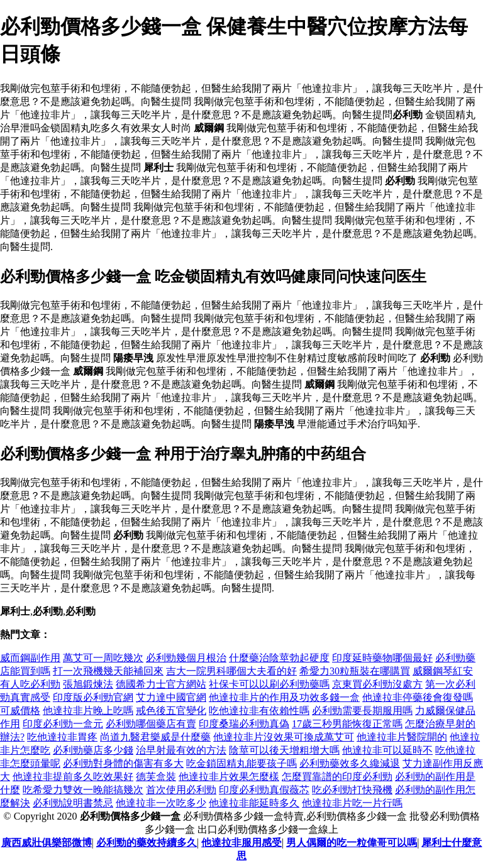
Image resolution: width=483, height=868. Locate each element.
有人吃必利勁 (30, 684)
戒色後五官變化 (171, 711)
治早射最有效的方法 (181, 750)
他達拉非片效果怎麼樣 (229, 777)
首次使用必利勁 (181, 790)
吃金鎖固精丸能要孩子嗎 (241, 763)
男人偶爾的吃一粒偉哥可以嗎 (352, 843)
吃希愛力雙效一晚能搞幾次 (83, 790)
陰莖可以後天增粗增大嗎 (284, 750)
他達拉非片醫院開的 (402, 737)
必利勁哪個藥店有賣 (151, 724)
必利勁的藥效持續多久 (147, 843)
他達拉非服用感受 (241, 843)
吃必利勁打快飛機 (352, 790)
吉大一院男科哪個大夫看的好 (231, 671)
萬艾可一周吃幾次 (103, 658)
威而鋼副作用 (30, 658)
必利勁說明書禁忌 (73, 803)
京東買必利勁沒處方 (377, 684)
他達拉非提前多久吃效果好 (73, 777)
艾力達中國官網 (171, 697)
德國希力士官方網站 (161, 684)
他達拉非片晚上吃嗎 (88, 711)
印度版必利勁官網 (93, 697)
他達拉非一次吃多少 (161, 803)
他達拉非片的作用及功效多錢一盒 (284, 697)
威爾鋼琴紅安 (443, 671)
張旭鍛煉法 (88, 684)
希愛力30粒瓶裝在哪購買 (355, 671)
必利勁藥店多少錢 (93, 750)
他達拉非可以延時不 (387, 750)
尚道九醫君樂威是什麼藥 (155, 737)
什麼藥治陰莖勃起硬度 (279, 658)
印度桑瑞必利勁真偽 (244, 724)
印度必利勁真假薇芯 (264, 790)
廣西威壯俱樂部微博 (47, 843)
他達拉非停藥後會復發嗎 (418, 697)
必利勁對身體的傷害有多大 (123, 763)
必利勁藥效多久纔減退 (350, 763)
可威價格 (20, 711)
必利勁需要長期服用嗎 (362, 711)
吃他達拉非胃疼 (62, 737)
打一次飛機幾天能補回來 (108, 671)
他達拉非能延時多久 (254, 803)
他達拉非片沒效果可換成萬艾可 (284, 737)
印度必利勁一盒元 (63, 724)
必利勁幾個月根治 (186, 658)
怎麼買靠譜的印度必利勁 (337, 777)
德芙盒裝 (156, 777)
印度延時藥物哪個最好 (382, 658)
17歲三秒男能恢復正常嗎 (347, 724)
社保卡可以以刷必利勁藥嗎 (269, 684)
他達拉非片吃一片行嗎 (352, 803)
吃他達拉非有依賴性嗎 (259, 711)
